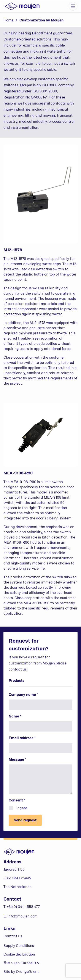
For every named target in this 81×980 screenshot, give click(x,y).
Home (8, 20)
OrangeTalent (27, 972)
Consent (24, 800)
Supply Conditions (19, 946)
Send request (25, 820)
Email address (30, 738)
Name (22, 716)
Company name (31, 695)
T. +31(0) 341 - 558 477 (22, 907)
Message (25, 759)
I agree (18, 808)
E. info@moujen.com (21, 916)
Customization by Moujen (41, 20)
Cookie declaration (19, 954)
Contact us (13, 936)
